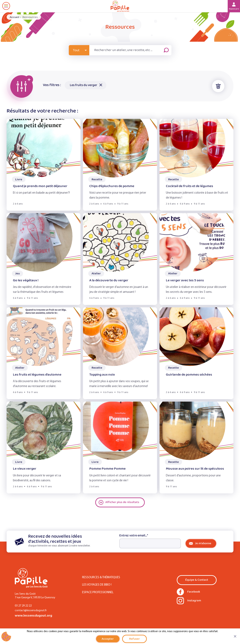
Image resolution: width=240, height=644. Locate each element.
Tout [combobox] (76, 50)
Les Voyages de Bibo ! (97, 585)
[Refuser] (235, 636)
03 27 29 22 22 (23, 606)
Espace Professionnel (98, 592)
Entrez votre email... (134, 536)
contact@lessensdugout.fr (31, 610)
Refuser (134, 639)
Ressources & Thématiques (101, 578)
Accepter (108, 639)
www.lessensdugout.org (33, 616)
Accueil (14, 17)
